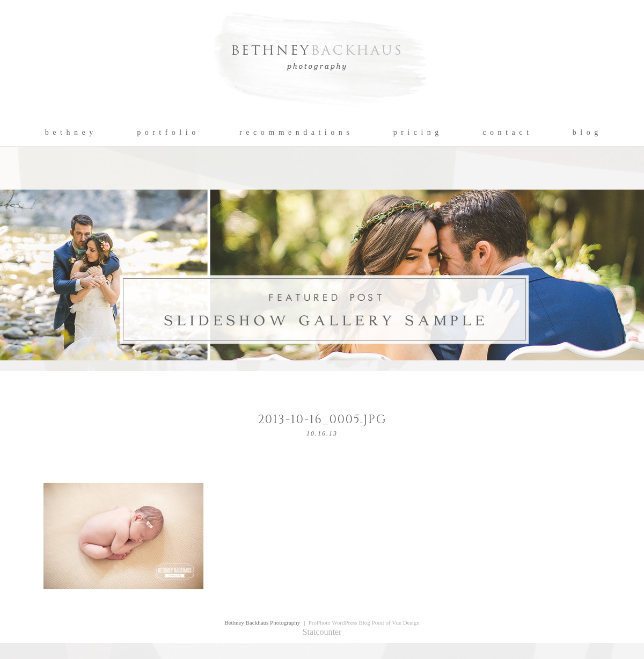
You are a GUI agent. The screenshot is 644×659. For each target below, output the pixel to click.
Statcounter (322, 632)
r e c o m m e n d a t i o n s (295, 133)
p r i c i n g (417, 133)
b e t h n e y (69, 133)
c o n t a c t (506, 133)
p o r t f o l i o (167, 133)
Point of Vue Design (396, 622)
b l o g (586, 133)
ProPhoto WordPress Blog (339, 622)
